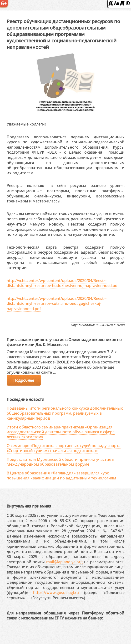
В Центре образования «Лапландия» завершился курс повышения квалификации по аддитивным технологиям (61, 475)
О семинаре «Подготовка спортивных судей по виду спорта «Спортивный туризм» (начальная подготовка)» (64, 448)
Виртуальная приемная (29, 506)
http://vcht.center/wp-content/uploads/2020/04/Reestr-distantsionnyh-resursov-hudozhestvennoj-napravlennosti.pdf (63, 283)
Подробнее (24, 380)
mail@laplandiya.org (64, 562)
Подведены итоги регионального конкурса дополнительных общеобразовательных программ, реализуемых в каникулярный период (65, 413)
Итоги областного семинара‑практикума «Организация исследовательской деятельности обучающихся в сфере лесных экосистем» (61, 432)
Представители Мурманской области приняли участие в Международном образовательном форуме (60, 462)
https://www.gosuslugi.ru (56, 593)
